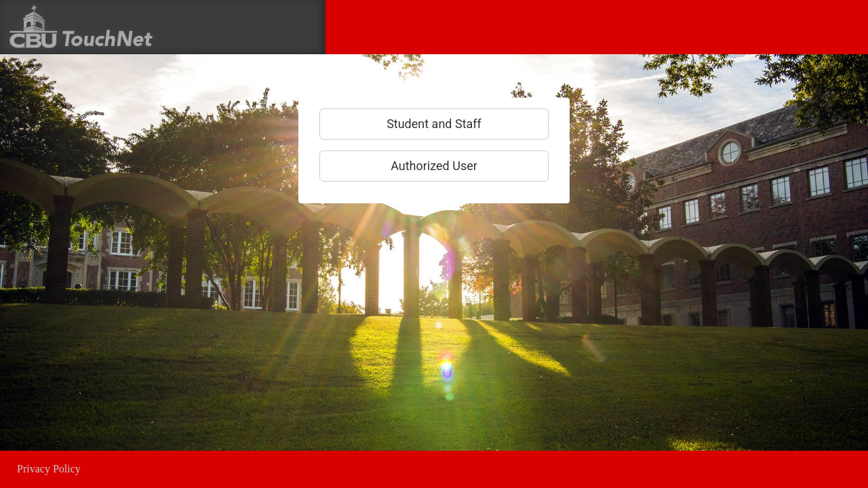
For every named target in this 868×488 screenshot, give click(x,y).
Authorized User (434, 166)
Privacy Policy (49, 469)
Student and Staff (434, 124)
